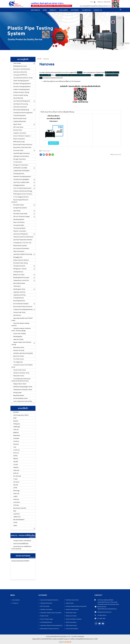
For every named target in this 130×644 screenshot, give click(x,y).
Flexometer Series (19, 376)
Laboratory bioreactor (20, 107)
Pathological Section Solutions (23, 194)
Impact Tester (17, 124)
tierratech (16, 482)
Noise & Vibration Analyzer (74, 619)
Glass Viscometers (19, 222)
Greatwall (16, 438)
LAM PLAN (16, 450)
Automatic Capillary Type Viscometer (51, 613)
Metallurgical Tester (19, 289)
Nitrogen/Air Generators (21, 165)
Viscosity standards (19, 228)
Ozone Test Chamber (20, 334)
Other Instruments (19, 251)
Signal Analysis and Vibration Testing (21, 343)
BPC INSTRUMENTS (19, 520)
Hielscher (16, 499)
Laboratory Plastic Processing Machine (51, 625)
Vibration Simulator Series (21, 373)
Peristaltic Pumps (19, 205)
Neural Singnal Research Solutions (20, 201)
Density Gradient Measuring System (76, 606)
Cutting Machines (19, 298)
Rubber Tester (44, 616)
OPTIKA (16, 456)
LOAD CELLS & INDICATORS (21, 182)
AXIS (15, 447)
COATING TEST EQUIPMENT (21, 179)
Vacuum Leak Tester (19, 312)
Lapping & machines (19, 292)
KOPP (15, 418)
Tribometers (17, 286)
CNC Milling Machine (46, 622)
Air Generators (18, 162)
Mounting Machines (19, 301)
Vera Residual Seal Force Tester (23, 78)
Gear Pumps (17, 211)
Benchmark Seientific (20, 508)
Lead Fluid (16, 514)
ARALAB (16, 430)
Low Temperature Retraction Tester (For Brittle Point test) (21, 380)
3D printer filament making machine (20, 324)
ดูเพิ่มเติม (32, 537)
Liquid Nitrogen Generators (22, 153)
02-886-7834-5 (102, 615)
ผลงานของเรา (17, 315)
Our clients (64, 10)
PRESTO (16, 459)
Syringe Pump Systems (20, 208)
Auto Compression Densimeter (23, 401)
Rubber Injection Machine (21, 260)
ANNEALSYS (17, 517)
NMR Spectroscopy (19, 142)
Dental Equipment (19, 219)
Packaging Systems (19, 185)
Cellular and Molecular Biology (23, 191)
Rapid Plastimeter (19, 395)
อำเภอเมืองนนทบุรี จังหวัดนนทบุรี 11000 (107, 604)
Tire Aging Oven (18, 362)
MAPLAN (16, 473)
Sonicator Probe (18, 150)
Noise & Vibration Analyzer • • (22, 136)
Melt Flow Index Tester (20, 118)
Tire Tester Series (19, 359)
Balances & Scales (19, 275)
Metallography (18, 336)
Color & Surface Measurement (22, 188)
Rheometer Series (19, 347)
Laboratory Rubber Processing (23, 254)
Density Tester (18, 130)
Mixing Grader (17, 393)
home (45, 10)
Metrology (16, 491)
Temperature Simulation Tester (23, 390)
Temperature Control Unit (21, 280)
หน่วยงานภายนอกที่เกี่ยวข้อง (21, 544)
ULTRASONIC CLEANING (20, 168)
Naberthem (17, 435)
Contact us (15, 603)
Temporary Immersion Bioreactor (23, 237)
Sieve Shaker (17, 63)
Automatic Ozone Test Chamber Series (22, 366)
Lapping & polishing (19, 295)
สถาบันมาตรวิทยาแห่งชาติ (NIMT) (20, 561)
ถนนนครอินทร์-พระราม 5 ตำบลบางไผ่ (106, 602)
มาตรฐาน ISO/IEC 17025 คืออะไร (22, 541)
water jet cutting (18, 339)
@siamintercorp (102, 607)
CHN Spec (16, 505)
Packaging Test (18, 257)
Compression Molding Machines (23, 309)
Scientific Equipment (20, 115)
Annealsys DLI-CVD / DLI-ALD (22, 243)
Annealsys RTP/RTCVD (20, 75)
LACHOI (16, 465)
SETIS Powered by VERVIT (21, 415)
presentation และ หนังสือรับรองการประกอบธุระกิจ (21, 548)
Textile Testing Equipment (21, 81)
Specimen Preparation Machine (23, 240)
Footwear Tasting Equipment (22, 84)
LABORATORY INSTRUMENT (21, 171)
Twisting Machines (19, 174)
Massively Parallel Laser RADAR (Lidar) (22, 319)
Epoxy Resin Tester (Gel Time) (22, 147)
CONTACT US (98, 10)
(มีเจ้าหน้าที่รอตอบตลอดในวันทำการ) (107, 609)
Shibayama (17, 424)
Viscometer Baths (19, 225)
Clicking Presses (18, 272)
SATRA (15, 488)
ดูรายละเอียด (53, 143)
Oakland (16, 467)
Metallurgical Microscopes (21, 278)
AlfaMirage (17, 427)
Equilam (16, 421)
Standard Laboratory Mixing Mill (23, 353)
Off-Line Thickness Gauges (22, 217)
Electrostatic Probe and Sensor (23, 145)
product (53, 10)
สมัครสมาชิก (107, 2)
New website (35, 10)
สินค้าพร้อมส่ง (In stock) (20, 66)
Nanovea (16, 444)
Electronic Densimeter (72, 609)
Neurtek (16, 485)
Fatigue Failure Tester (20, 384)
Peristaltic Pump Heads (20, 214)
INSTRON (16, 412)
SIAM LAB (16, 494)
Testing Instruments (19, 266)
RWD (15, 511)
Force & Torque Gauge (47, 619)
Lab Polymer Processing (21, 104)
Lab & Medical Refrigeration (22, 101)
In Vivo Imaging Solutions (21, 197)
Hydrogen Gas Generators (21, 156)
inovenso (16, 441)
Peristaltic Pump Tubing (20, 263)
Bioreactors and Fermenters (22, 69)
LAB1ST (15, 496)
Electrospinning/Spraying (21, 110)
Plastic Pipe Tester (71, 613)
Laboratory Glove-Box (20, 72)
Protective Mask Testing (21, 95)
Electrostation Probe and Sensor (50, 629)
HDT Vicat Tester (18, 127)
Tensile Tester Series (20, 370)
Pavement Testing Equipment (22, 176)
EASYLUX (16, 453)
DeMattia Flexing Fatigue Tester (23, 387)
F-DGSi (15, 479)
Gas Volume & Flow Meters (21, 248)
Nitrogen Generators (20, 159)
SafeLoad (16, 470)
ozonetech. (17, 502)
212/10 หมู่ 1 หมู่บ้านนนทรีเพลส (104, 600)
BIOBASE (16, 433)
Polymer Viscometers (20, 231)
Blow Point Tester (19, 356)
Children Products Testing (21, 92)
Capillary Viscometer (20, 133)
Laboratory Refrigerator (21, 234)
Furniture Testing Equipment (22, 87)
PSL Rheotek (17, 476)
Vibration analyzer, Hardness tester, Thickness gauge (21, 330)
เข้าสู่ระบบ (100, 2)
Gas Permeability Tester (21, 398)
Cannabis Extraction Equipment (23, 113)
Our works (75, 10)
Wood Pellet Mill (18, 98)
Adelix (15, 526)
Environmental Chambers (21, 304)
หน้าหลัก (39, 59)
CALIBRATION (87, 10)
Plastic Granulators (19, 139)
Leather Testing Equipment (21, 89)
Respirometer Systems (20, 246)
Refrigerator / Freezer (20, 269)
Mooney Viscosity (19, 350)
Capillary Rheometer (20, 121)
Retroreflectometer (19, 283)
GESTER (16, 462)
